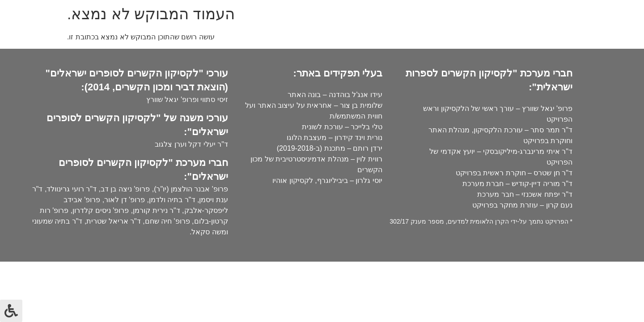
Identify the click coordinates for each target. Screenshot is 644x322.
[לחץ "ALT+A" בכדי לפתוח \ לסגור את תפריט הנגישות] (11, 311)
